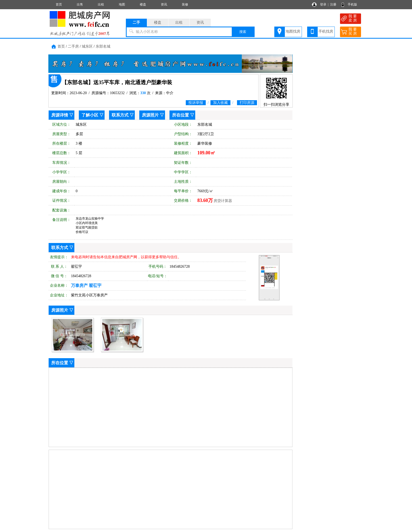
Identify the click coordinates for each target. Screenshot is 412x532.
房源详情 (60, 115)
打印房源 (247, 103)
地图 (122, 4)
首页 (59, 4)
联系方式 (120, 115)
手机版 (352, 4)
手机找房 (326, 31)
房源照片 (150, 115)
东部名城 (103, 46)
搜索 (243, 32)
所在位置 (181, 115)
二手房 (73, 46)
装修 (185, 4)
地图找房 (293, 31)
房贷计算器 (223, 201)
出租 (101, 4)
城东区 (87, 46)
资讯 (164, 4)
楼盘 (143, 4)
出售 (80, 4)
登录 (323, 4)
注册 (333, 4)
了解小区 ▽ (92, 115)
